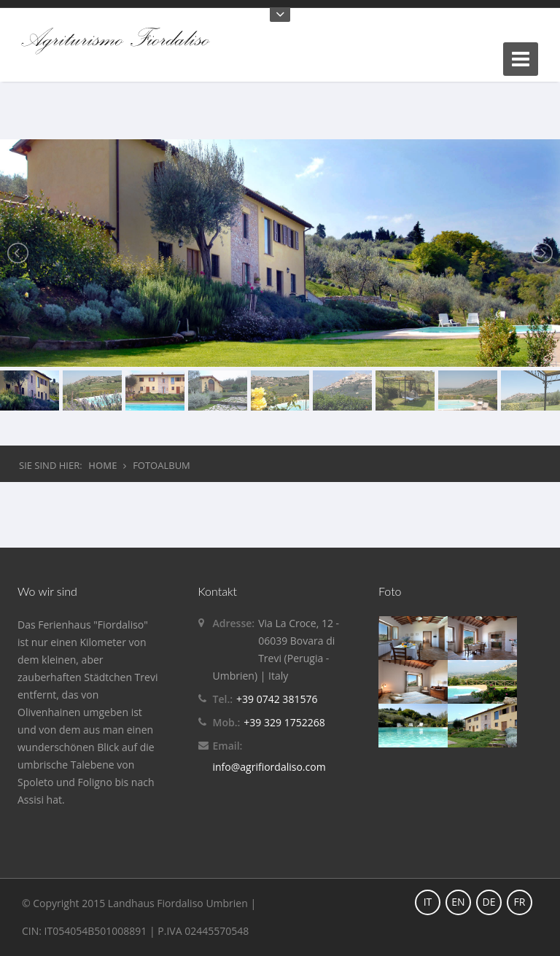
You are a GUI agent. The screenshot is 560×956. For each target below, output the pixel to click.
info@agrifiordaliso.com (269, 767)
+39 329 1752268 (284, 722)
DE (489, 902)
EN (458, 902)
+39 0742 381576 (277, 699)
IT (428, 902)
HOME (102, 465)
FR (520, 902)
